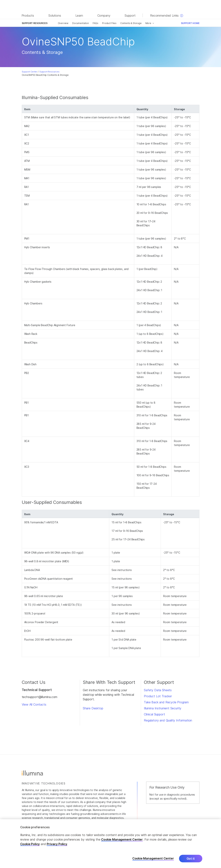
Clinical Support (154, 714)
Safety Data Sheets (158, 690)
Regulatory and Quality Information (168, 720)
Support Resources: (50, 72)
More (148, 23)
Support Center (30, 72)
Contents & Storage (131, 23)
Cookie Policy (30, 847)
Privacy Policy (57, 847)
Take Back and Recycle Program (166, 702)
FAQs (95, 23)
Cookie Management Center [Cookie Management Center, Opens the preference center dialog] (153, 862)
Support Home (190, 23)
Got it (191, 862)
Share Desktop (93, 708)
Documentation (81, 23)
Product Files (109, 23)
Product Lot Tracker (158, 696)
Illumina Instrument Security (163, 708)
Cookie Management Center (122, 843)
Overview (63, 23)
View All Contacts (34, 704)
